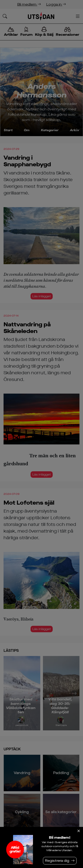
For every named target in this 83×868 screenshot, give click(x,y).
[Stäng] (79, 831)
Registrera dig (57, 861)
